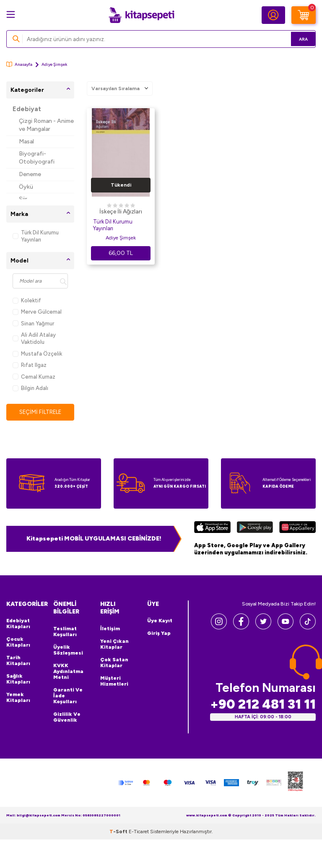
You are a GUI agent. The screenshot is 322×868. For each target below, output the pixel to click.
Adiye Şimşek (121, 238)
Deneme (30, 174)
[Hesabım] (273, 15)
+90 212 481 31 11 (263, 705)
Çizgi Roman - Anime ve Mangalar (46, 125)
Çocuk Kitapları (18, 642)
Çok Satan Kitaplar (114, 663)
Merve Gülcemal (37, 312)
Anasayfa (19, 64)
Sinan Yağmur (33, 324)
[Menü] (11, 14)
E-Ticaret (139, 832)
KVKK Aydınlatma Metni (68, 672)
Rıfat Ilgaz (30, 365)
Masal (26, 142)
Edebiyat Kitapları (18, 624)
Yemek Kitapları (18, 698)
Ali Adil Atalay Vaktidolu (34, 338)
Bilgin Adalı (30, 388)
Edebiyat (27, 109)
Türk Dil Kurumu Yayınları (36, 236)
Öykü (26, 187)
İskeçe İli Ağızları (121, 212)
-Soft (119, 832)
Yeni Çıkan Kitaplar (114, 645)
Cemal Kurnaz (34, 377)
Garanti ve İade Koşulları (68, 696)
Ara (297, 39)
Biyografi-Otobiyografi (37, 158)
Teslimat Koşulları (65, 632)
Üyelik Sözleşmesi (68, 650)
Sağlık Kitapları (18, 679)
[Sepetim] (304, 15)
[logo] (141, 15)
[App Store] (212, 529)
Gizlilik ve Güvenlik (67, 717)
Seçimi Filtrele (40, 412)
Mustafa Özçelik (37, 354)
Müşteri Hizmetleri (114, 681)
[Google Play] (255, 529)
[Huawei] (297, 529)
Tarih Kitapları (18, 661)
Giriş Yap (159, 634)
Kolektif (27, 300)
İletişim (110, 629)
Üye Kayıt (160, 621)
